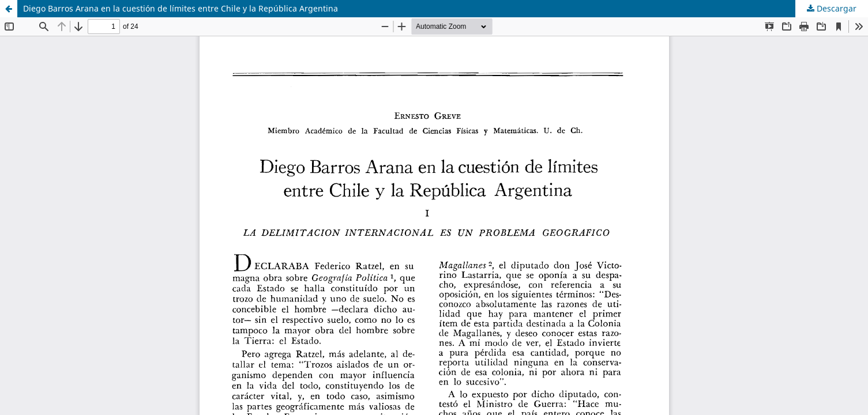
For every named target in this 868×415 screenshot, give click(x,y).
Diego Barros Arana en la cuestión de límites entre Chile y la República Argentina (181, 8)
